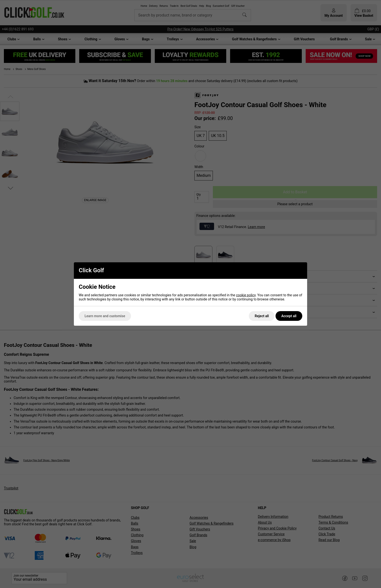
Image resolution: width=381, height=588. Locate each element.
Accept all (289, 316)
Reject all (262, 316)
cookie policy (246, 295)
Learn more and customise (105, 316)
